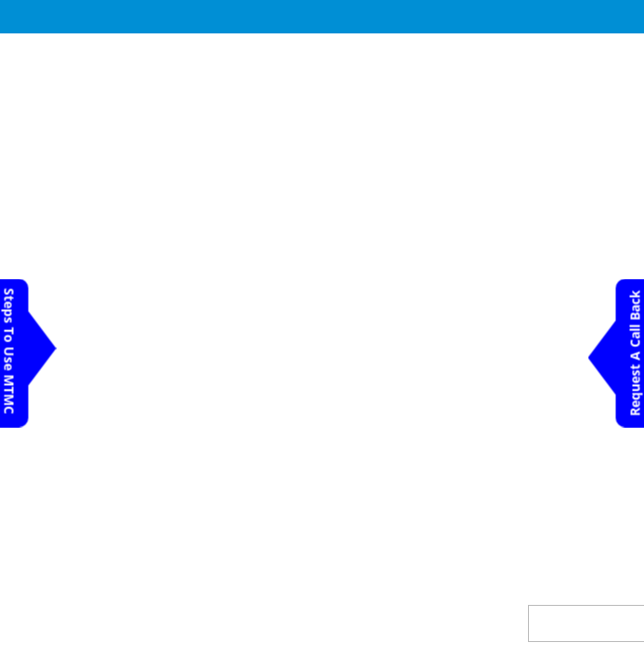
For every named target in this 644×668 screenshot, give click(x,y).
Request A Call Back (635, 353)
